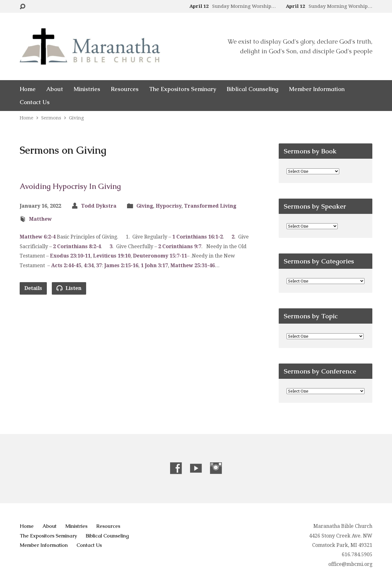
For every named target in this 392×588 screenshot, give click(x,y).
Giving (76, 118)
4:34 (89, 265)
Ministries (87, 89)
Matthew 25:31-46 (193, 265)
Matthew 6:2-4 (38, 237)
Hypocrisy (169, 206)
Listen (69, 288)
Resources (125, 89)
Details (33, 288)
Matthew (40, 219)
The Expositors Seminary (183, 89)
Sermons (51, 118)
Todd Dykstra (99, 206)
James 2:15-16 (121, 265)
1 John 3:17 (154, 265)
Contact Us (35, 102)
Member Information (317, 89)
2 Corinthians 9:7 (180, 246)
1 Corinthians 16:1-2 (198, 237)
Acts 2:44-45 (66, 265)
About (55, 89)
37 (99, 265)
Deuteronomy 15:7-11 (160, 256)
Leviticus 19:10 (112, 256)
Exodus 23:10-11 (70, 256)
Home (28, 89)
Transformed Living (210, 206)
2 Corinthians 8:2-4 (77, 246)
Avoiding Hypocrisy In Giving (70, 186)
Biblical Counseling (252, 89)
